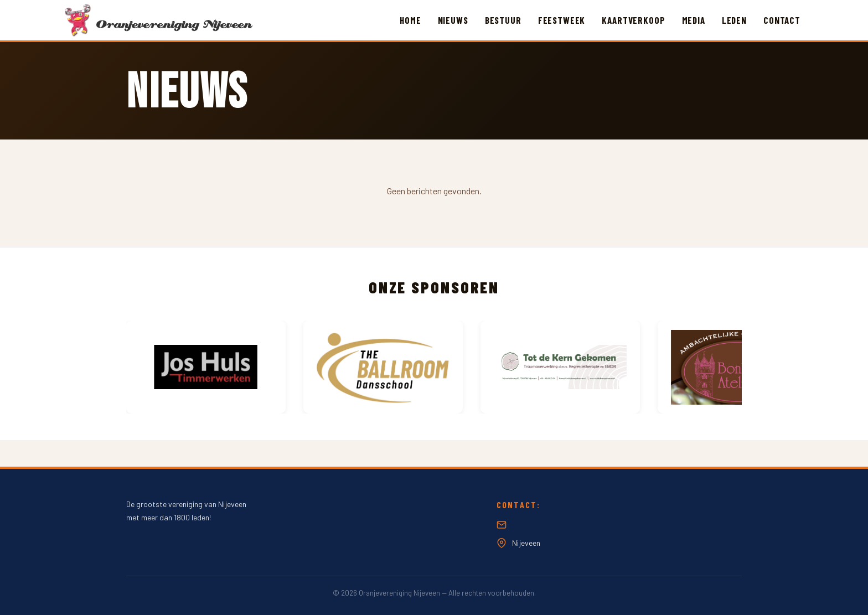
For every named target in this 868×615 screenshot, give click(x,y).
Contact (782, 20)
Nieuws (453, 20)
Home (410, 20)
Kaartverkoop (633, 20)
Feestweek (562, 20)
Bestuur (503, 20)
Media (694, 20)
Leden (734, 20)
